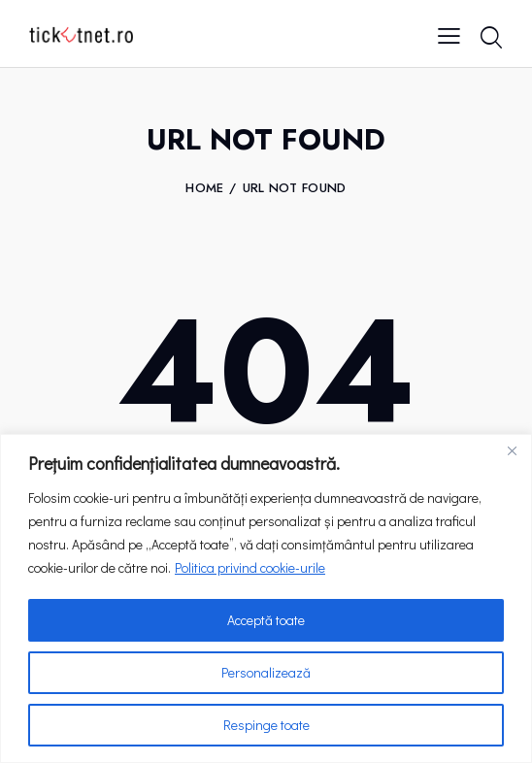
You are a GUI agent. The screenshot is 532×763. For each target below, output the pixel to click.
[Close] (512, 450)
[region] (266, 598)
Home (204, 188)
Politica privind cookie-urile (250, 567)
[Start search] (491, 37)
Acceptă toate (266, 620)
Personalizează (266, 672)
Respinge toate (266, 725)
